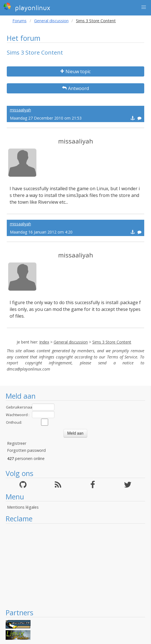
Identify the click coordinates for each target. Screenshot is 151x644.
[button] (144, 7)
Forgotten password (26, 450)
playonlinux (27, 7)
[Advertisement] (75, 566)
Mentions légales (23, 507)
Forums (19, 21)
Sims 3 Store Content (112, 342)
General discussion (51, 21)
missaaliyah (20, 110)
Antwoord (75, 88)
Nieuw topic (75, 71)
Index (44, 342)
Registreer (17, 443)
